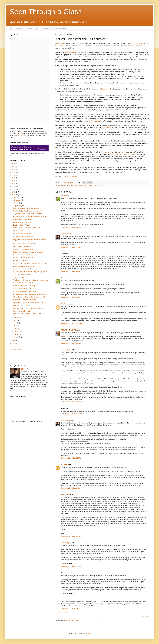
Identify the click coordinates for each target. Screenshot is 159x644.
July (15, 320)
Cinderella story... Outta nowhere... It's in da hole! (29, 297)
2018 (14, 175)
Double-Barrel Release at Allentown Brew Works (29, 303)
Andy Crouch (133, 46)
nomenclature (98, 185)
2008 (14, 341)
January (16, 337)
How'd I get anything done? (22, 311)
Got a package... (19, 231)
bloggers (71, 185)
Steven (63, 196)
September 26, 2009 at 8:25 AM (71, 343)
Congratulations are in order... (23, 222)
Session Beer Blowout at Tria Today (25, 266)
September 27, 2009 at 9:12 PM (71, 536)
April (15, 329)
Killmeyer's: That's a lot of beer (23, 236)
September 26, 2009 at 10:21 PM (71, 488)
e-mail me (22, 135)
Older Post (145, 617)
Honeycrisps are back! (20, 261)
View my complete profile (18, 391)
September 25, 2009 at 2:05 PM (71, 247)
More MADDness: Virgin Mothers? (24, 249)
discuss (67, 176)
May (15, 326)
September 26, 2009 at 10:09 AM (71, 402)
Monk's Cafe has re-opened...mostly (25, 300)
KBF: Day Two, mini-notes (22, 255)
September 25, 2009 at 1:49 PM (71, 227)
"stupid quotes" (106, 128)
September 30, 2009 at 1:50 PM (71, 609)
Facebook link (106, 89)
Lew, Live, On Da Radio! (21, 305)
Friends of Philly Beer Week (22, 219)
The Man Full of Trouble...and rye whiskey (27, 211)
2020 (14, 170)
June (15, 323)
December (17, 197)
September (17, 206)
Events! (30, 28)
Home (10, 28)
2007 (14, 343)
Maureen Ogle (61, 44)
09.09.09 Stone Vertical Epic (22, 289)
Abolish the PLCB (60, 28)
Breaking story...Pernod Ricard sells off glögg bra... (30, 294)
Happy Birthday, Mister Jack (22, 233)
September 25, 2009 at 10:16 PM (71, 324)
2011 (14, 189)
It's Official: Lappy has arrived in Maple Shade (28, 308)
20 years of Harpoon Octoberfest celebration (27, 214)
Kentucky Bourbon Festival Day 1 (24, 258)
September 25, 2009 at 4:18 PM (71, 297)
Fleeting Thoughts (15, 349)
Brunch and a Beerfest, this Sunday (25, 291)
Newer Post (60, 617)
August (16, 317)
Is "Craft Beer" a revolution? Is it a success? (27, 228)
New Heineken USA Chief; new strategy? (26, 208)
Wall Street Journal (94, 121)
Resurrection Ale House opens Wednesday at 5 (28, 252)
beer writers (64, 185)
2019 (14, 172)
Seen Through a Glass (46, 12)
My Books (19, 28)
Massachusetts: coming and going (24, 286)
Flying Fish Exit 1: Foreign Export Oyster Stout (28, 269)
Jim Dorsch (65, 304)
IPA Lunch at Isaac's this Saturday (24, 244)
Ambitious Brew (139, 44)
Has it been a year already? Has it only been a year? (30, 217)
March (16, 331)
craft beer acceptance (87, 185)
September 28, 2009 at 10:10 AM (71, 566)
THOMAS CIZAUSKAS (68, 330)
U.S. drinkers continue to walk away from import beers (31, 272)
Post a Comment (64, 613)
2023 (14, 164)
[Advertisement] (24, 357)
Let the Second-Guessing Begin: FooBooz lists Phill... (30, 263)
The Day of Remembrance (22, 275)
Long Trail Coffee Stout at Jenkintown (25, 283)
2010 (14, 192)
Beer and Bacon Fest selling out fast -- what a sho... (30, 314)
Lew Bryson (65, 234)
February (17, 334)
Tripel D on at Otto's (20, 277)
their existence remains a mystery (123, 154)
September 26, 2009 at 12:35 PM (71, 414)
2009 (14, 195)
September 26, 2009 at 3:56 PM (71, 458)
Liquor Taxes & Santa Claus (22, 246)
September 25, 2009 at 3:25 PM (71, 271)
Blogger (88, 633)
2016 (14, 178)
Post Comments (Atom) (72, 620)
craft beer (77, 185)
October (16, 203)
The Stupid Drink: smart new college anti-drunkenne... (30, 280)
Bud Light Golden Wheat (21, 225)
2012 (14, 186)
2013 (14, 184)
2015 (14, 181)
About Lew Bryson (43, 28)
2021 (14, 167)
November (17, 200)
